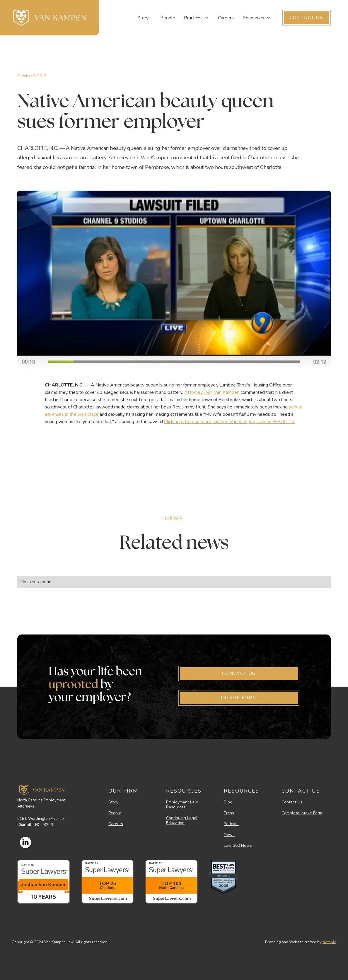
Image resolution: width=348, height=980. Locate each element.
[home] (50, 18)
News (229, 835)
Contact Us (292, 802)
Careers (226, 18)
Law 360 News (238, 846)
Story (143, 18)
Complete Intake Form (302, 813)
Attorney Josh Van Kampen (212, 392)
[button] (197, 18)
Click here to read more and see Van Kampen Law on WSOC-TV (229, 422)
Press (229, 813)
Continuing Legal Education (182, 821)
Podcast (231, 824)
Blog (228, 802)
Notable (329, 942)
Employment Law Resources (182, 805)
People (168, 18)
